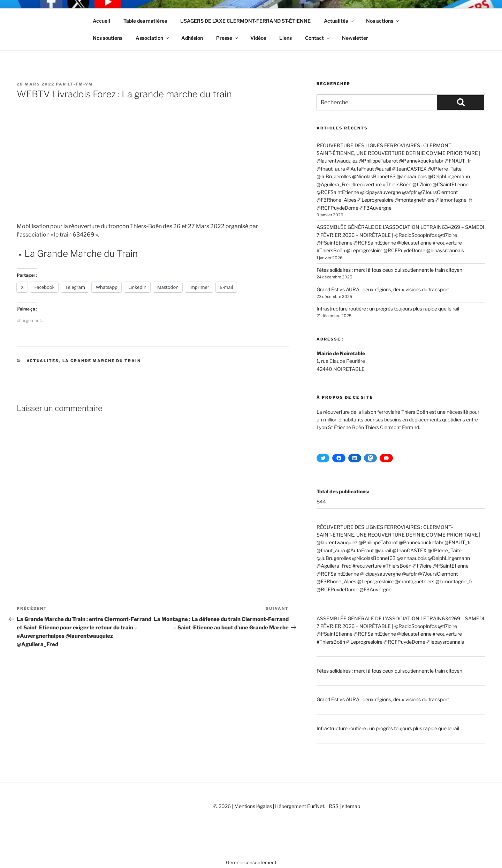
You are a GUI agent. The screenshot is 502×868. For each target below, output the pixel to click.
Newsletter (355, 38)
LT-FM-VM (80, 84)
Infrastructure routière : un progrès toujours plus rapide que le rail (388, 309)
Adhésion (192, 38)
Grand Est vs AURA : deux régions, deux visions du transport (383, 289)
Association (153, 38)
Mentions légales (253, 806)
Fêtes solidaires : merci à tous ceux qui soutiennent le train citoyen (389, 270)
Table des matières (145, 21)
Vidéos (258, 38)
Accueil (101, 21)
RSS (334, 806)
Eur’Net (316, 806)
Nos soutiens (108, 38)
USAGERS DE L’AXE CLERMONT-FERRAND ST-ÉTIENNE (245, 21)
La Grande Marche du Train (81, 253)
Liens (286, 38)
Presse (227, 38)
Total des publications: (343, 491)
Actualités (339, 21)
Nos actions (383, 21)
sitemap (351, 806)
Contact (318, 38)
